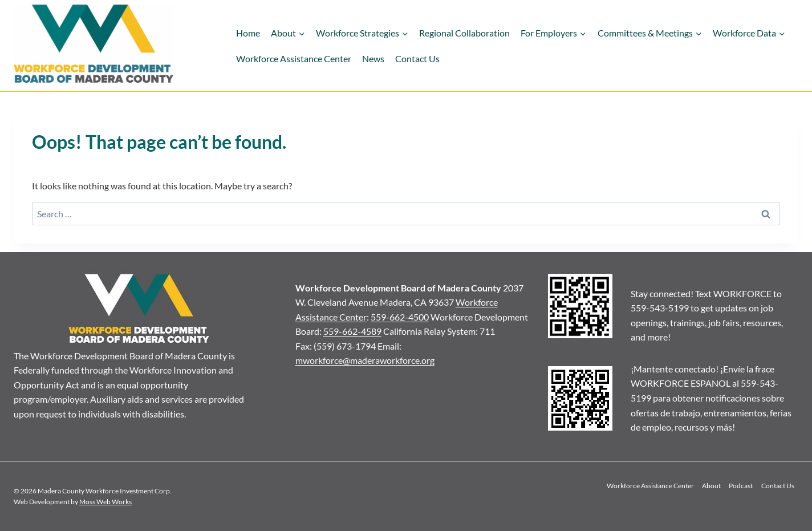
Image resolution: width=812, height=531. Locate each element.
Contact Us (417, 58)
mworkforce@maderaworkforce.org (365, 360)
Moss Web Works (105, 502)
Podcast (741, 486)
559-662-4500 (400, 317)
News (373, 58)
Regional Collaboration (464, 33)
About (711, 486)
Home (248, 33)
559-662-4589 (352, 331)
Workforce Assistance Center (294, 58)
